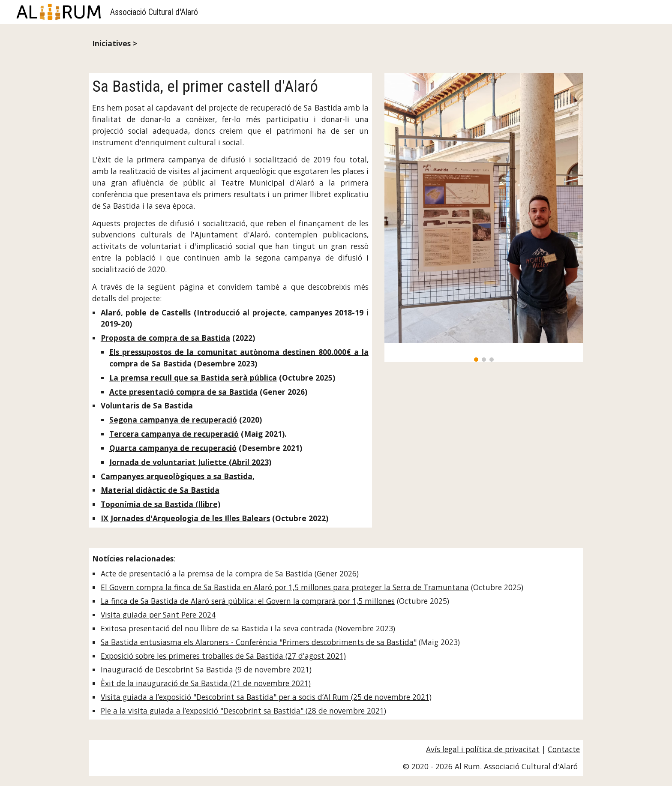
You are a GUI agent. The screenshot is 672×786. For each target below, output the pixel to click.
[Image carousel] (484, 218)
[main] (336, 43)
